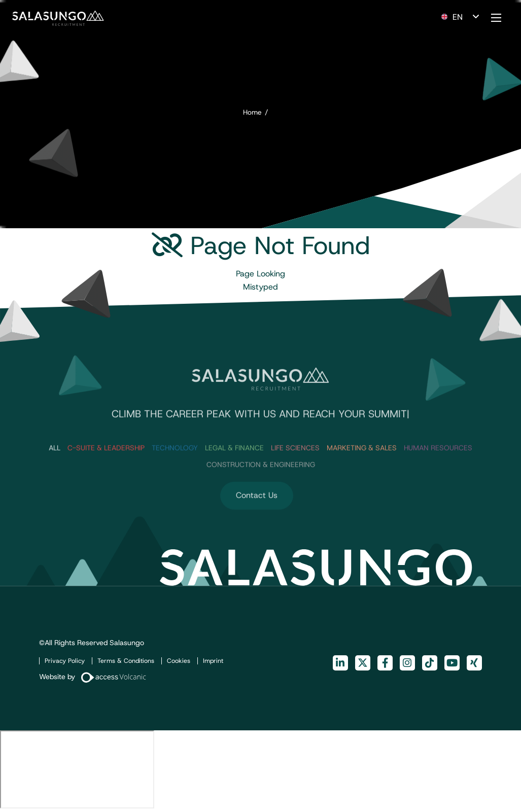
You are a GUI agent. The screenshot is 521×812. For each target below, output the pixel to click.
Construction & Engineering (261, 484)
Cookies (179, 661)
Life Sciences (295, 468)
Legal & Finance (234, 468)
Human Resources (438, 468)
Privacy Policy (65, 661)
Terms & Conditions (126, 661)
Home (252, 112)
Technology (175, 468)
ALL (55, 468)
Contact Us (257, 515)
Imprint (213, 661)
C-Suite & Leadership (106, 468)
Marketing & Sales (362, 468)
